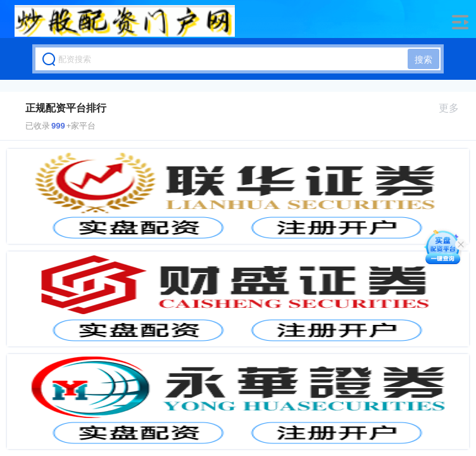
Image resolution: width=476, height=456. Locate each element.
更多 (454, 108)
